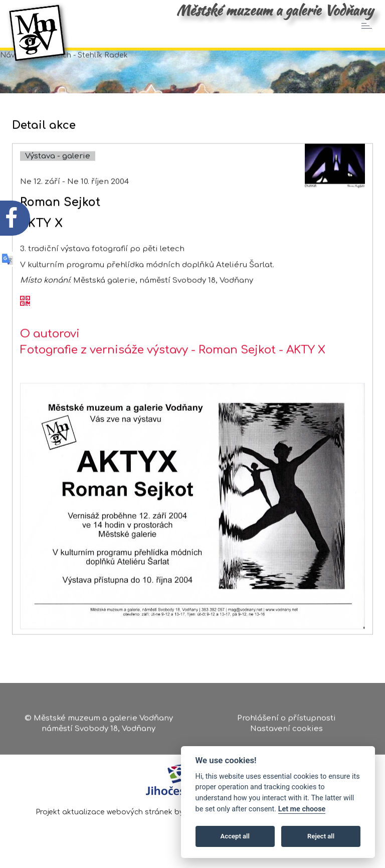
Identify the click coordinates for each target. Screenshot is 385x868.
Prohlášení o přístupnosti (286, 720)
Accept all (235, 836)
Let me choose (302, 809)
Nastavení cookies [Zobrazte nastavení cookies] (286, 731)
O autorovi (50, 355)
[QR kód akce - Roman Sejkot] (25, 323)
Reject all (321, 836)
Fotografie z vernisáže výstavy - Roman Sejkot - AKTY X (173, 371)
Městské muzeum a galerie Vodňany (275, 10)
